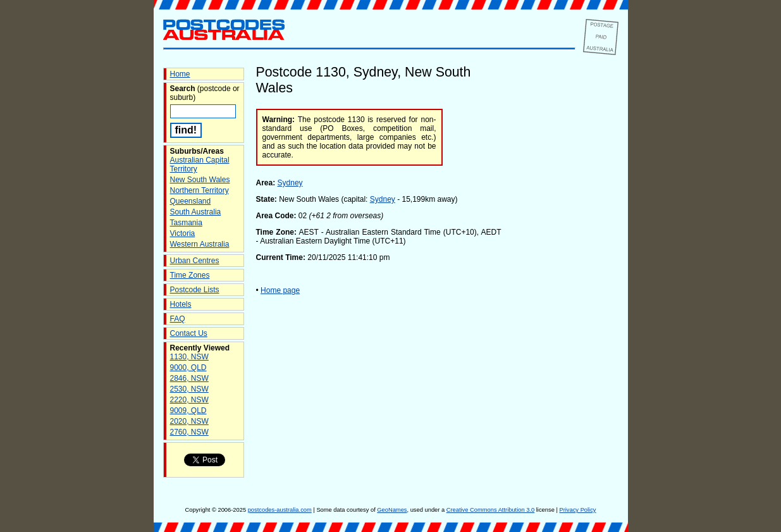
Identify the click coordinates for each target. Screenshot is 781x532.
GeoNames (392, 510)
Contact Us (189, 333)
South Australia (196, 212)
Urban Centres (195, 261)
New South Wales (200, 180)
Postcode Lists (195, 290)
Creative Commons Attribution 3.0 (490, 510)
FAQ (178, 319)
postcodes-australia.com (280, 510)
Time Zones (190, 275)
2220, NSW (189, 400)
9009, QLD (188, 411)
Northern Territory (200, 190)
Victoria (183, 233)
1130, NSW (189, 357)
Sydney (290, 183)
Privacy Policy (577, 510)
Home (180, 74)
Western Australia (200, 244)
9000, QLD (188, 368)
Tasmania (186, 223)
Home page (280, 290)
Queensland (191, 201)
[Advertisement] (568, 278)
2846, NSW (189, 378)
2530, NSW (189, 389)
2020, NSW (189, 421)
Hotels (181, 304)
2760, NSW (189, 432)
